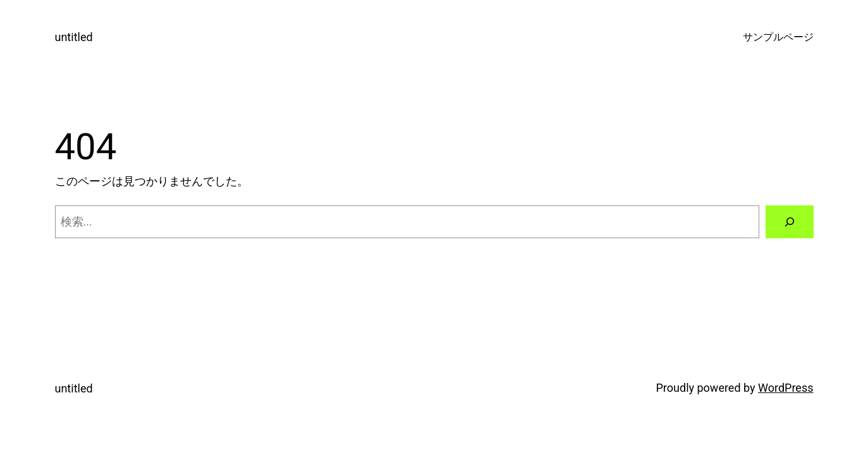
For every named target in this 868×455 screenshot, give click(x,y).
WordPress (785, 388)
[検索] (790, 222)
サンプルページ (778, 37)
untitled (74, 37)
